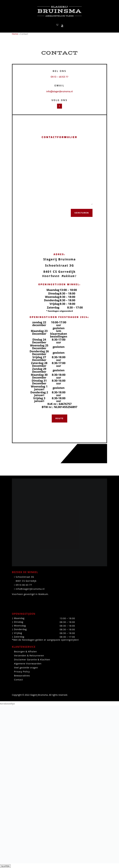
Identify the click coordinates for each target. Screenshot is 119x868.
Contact (19, 680)
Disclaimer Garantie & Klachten (32, 660)
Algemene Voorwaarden (28, 664)
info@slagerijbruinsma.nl (59, 91)
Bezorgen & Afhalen (25, 652)
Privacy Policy (22, 672)
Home (15, 34)
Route (59, 418)
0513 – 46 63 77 (59, 77)
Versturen (82, 213)
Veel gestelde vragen (26, 668)
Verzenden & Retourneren (29, 656)
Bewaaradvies (22, 676)
